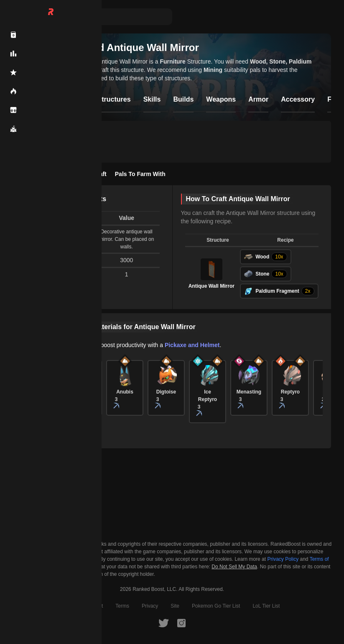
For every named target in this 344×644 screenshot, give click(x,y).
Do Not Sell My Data (234, 567)
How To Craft (89, 174)
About (67, 606)
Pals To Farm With (140, 174)
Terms (122, 606)
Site (175, 606)
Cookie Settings (38, 567)
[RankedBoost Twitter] (163, 623)
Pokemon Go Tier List (216, 606)
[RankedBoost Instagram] (181, 623)
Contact (94, 606)
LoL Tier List (266, 606)
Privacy (150, 606)
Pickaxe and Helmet (192, 345)
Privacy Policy (283, 559)
